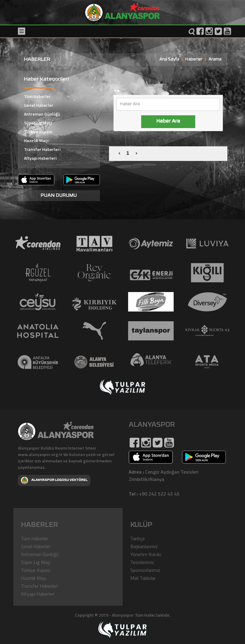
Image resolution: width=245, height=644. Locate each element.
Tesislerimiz (142, 562)
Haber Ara (168, 122)
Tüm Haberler (37, 96)
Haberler (194, 59)
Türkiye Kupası (38, 132)
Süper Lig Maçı (38, 123)
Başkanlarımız (144, 546)
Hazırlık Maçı (36, 140)
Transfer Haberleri (42, 149)
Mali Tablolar (143, 578)
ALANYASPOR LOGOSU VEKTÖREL (54, 480)
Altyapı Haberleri (40, 158)
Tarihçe (138, 538)
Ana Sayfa (169, 59)
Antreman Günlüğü (42, 114)
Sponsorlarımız (145, 570)
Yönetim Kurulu (146, 554)
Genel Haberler (39, 105)
